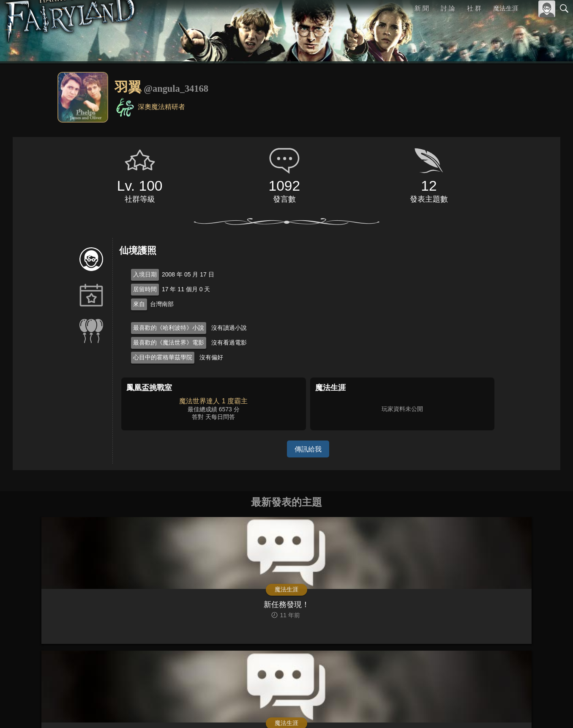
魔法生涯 (506, 8)
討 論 (448, 8)
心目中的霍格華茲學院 (163, 357)
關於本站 (463, 710)
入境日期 (145, 274)
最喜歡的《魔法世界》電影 (169, 342)
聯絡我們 (551, 710)
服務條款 (490, 710)
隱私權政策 (520, 710)
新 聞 (422, 8)
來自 (139, 304)
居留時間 (145, 289)
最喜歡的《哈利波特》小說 (169, 328)
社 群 (474, 8)
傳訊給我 (308, 449)
